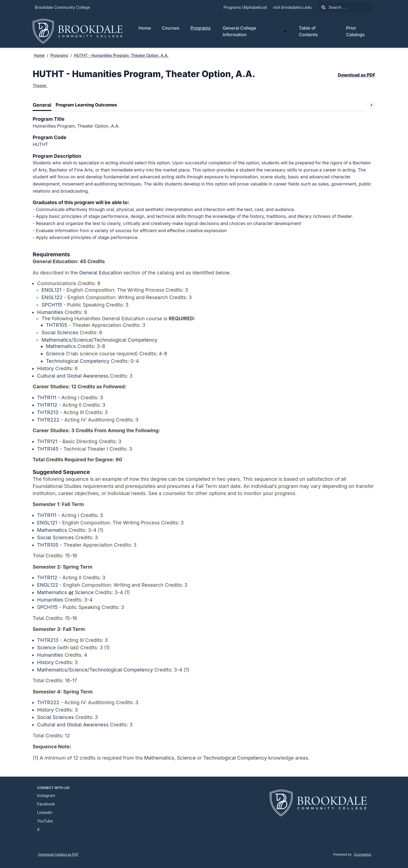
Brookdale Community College (62, 7)
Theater (40, 85)
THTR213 (48, 412)
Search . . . (335, 7)
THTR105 (57, 325)
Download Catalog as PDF (58, 854)
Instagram (46, 795)
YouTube (45, 821)
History (45, 368)
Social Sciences (60, 332)
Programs (200, 28)
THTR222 (48, 420)
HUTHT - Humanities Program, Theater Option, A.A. (121, 55)
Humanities (50, 312)
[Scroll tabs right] (371, 105)
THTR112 (47, 405)
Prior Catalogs (356, 31)
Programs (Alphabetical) (245, 7)
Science (83, 340)
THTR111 (47, 398)
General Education (100, 273)
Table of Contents (308, 31)
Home (145, 28)
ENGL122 (52, 297)
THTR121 (47, 441)
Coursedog (362, 854)
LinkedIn (45, 812)
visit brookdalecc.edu (292, 7)
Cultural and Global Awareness (73, 376)
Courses (171, 28)
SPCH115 (52, 305)
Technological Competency (125, 340)
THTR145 (48, 449)
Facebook (46, 804)
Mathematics (56, 340)
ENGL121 (51, 290)
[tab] (42, 105)
